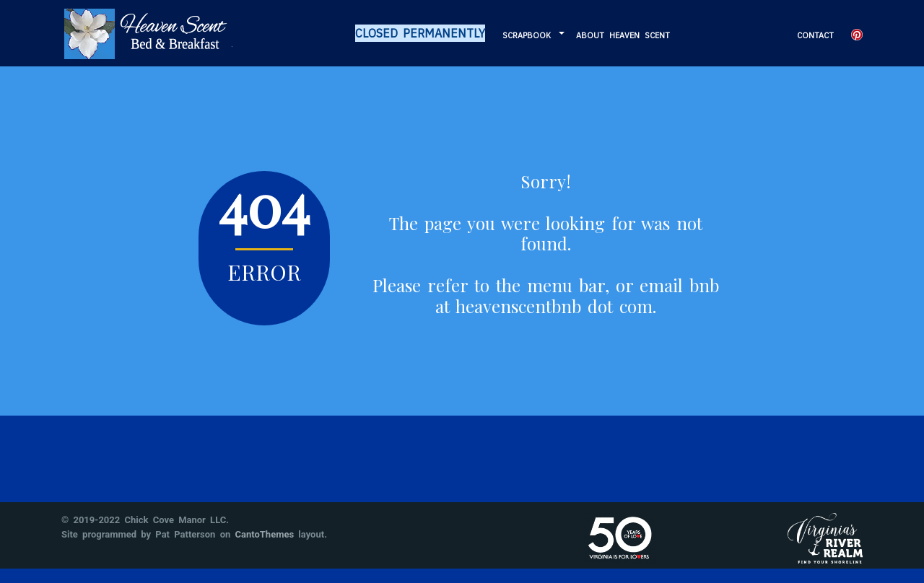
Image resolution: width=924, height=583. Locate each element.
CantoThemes (265, 534)
